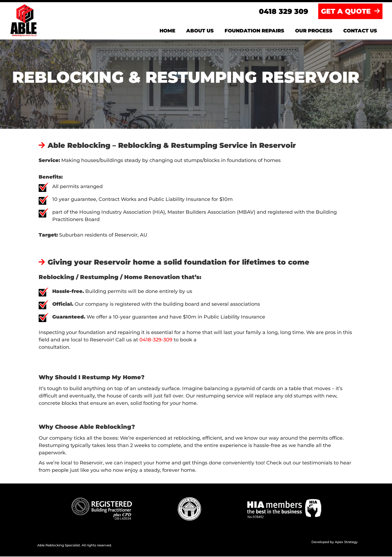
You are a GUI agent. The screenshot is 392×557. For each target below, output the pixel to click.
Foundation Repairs (254, 31)
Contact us (360, 31)
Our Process (314, 31)
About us (200, 31)
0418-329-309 (157, 340)
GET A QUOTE (350, 12)
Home (167, 31)
